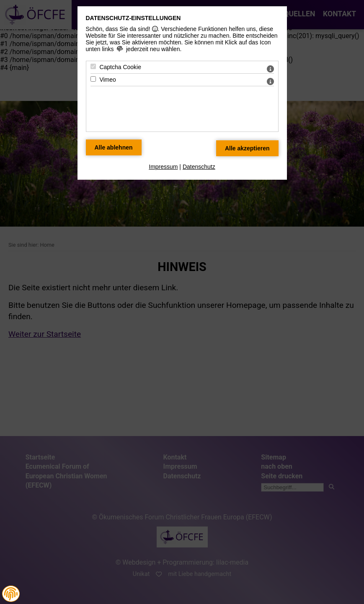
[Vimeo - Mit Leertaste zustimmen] (93, 79)
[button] (11, 594)
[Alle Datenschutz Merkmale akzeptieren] (247, 148)
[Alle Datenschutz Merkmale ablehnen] (114, 147)
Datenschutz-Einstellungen (133, 18)
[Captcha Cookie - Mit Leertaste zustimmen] (93, 66)
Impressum (163, 167)
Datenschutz (199, 167)
